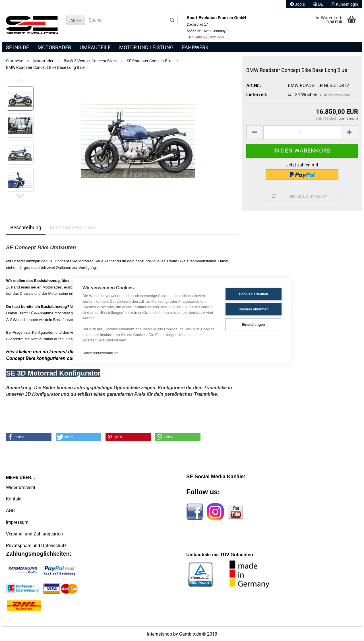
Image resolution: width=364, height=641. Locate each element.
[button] (29, 437)
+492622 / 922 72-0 (209, 37)
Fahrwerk (195, 47)
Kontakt (14, 499)
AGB (10, 511)
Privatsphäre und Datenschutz (36, 546)
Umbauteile (95, 47)
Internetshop (160, 634)
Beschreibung (26, 227)
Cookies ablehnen (254, 309)
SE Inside (17, 47)
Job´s (297, 4)
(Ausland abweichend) (334, 95)
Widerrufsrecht (21, 488)
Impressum (17, 522)
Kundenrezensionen (72, 227)
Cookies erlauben (254, 294)
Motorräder (54, 47)
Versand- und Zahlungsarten (34, 534)
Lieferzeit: (257, 95)
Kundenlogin (345, 4)
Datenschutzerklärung (100, 353)
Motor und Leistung (146, 47)
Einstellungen (253, 325)
